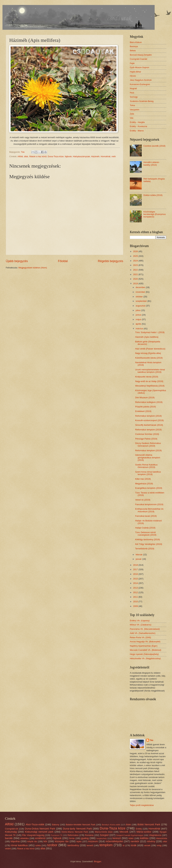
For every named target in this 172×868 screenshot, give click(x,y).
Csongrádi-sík (11, 829)
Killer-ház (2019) (143, 479)
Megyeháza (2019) (144, 484)
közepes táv (62, 841)
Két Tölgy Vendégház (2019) (149, 544)
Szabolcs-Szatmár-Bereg (142, 101)
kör (45, 841)
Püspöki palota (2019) (145, 407)
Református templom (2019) (148, 416)
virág (159, 845)
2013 (136, 588)
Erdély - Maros (137, 131)
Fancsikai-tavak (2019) (146, 516)
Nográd (133, 88)
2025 (136, 256)
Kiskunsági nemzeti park (39, 832)
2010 (136, 602)
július (138, 310)
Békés (133, 51)
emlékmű (40, 838)
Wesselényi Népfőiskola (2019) (150, 386)
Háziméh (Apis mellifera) (147, 337)
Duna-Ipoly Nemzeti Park (77, 829)
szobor (52, 845)
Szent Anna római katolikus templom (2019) (148, 473)
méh (114, 156)
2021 (136, 274)
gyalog (85, 838)
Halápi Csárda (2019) (145, 528)
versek (147, 845)
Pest (132, 93)
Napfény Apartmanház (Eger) (144, 646)
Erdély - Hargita (137, 122)
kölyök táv (32, 841)
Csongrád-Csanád (139, 59)
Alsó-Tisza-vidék (35, 824)
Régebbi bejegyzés (111, 261)
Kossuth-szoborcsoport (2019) (149, 420)
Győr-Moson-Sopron (140, 67)
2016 (136, 574)
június (139, 315)
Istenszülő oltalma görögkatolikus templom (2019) (148, 457)
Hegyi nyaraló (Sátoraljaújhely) (144, 654)
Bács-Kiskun (136, 42)
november (141, 292)
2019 (136, 284)
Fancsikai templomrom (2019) (149, 504)
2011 (136, 597)
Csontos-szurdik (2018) (154, 146)
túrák (134, 845)
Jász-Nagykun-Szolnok (141, 80)
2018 (136, 565)
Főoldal (63, 261)
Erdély (139, 829)
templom (106, 845)
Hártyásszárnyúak (81, 156)
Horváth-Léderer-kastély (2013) (151, 163)
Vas (132, 118)
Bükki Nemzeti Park (149, 824)
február (139, 555)
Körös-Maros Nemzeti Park (75, 832)
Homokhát (106, 156)
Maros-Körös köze (104, 832)
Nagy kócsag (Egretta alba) (148, 353)
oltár (165, 841)
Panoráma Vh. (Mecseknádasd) (145, 629)
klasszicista (162, 838)
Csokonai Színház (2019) (147, 434)
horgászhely (102, 838)
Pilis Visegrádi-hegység (33, 835)
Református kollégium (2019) (149, 402)
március (140, 329)
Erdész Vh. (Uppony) (140, 621)
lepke (79, 841)
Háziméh (95, 156)
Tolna (132, 105)
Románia (89, 835)
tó (124, 845)
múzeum (93, 841)
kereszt (117, 838)
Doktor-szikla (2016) (153, 195)
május (139, 319)
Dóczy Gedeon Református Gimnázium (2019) (148, 444)
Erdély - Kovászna (138, 126)
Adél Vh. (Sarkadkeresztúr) (143, 633)
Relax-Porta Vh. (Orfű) (140, 637)
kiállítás (144, 838)
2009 (136, 606)
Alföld (20, 156)
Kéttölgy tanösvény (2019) (148, 539)
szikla (38, 845)
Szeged (104, 835)
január (139, 559)
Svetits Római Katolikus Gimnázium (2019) (146, 466)
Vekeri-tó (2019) (143, 500)
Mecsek (124, 832)
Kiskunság (11, 832)
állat (26, 156)
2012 (136, 592)
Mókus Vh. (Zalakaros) (141, 625)
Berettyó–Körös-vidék (111, 825)
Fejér (132, 63)
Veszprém (135, 110)
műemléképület (114, 841)
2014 (136, 583)
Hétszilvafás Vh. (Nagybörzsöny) (145, 658)
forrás (72, 838)
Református (73, 835)
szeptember (141, 301)
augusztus (141, 306)
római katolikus (19, 845)
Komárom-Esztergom (140, 84)
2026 (136, 251)
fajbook (68, 156)
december (141, 287)
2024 (136, 261)
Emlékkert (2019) (143, 411)
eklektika (24, 838)
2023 (136, 265)
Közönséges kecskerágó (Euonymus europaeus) (155, 214)
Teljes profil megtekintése (142, 805)
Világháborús (155, 835)
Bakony (56, 825)
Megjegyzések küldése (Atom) (33, 268)
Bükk (129, 825)
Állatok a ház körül (38, 156)
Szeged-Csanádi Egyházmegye (130, 835)
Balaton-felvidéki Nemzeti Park (81, 825)
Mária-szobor (144, 832)
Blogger (98, 861)
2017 (136, 569)
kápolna (15, 841)
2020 (136, 279)
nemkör (135, 841)
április (139, 324)
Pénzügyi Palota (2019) (146, 439)
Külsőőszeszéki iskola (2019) (149, 358)
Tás (151, 740)
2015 (136, 579)
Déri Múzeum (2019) (145, 398)
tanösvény (73, 845)
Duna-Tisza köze (56, 156)
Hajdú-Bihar (135, 72)
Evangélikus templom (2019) (149, 488)
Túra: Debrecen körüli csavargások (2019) (146, 534)
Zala (132, 114)
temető (90, 845)
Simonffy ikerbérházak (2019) (149, 425)
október (140, 297)
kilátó (131, 838)
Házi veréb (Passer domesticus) (150, 349)
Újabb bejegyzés (17, 261)
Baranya (134, 46)
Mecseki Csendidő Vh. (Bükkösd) (146, 650)
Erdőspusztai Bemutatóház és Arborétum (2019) (149, 510)
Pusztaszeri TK (57, 835)
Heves (133, 76)
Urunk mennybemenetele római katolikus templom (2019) (150, 371)
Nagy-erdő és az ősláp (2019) (149, 381)
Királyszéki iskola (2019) (147, 377)
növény (151, 841)
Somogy (134, 97)
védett (8, 849)
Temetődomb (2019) (145, 549)
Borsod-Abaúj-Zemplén (141, 55)
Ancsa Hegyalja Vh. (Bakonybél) (145, 642)
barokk (9, 838)
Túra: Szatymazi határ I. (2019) (150, 332)
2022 (136, 270)
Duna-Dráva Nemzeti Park (40, 829)
